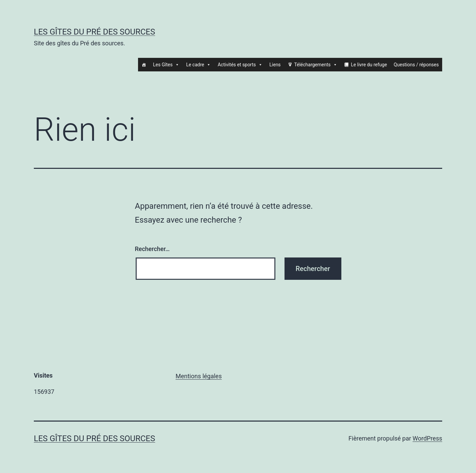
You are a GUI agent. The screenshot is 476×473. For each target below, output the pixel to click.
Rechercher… (152, 249)
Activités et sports (240, 65)
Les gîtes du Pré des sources (94, 32)
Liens (275, 65)
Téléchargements (316, 65)
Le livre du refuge (369, 65)
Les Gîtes (166, 65)
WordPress (427, 438)
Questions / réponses (416, 65)
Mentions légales (199, 376)
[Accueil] (144, 65)
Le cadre (198, 65)
